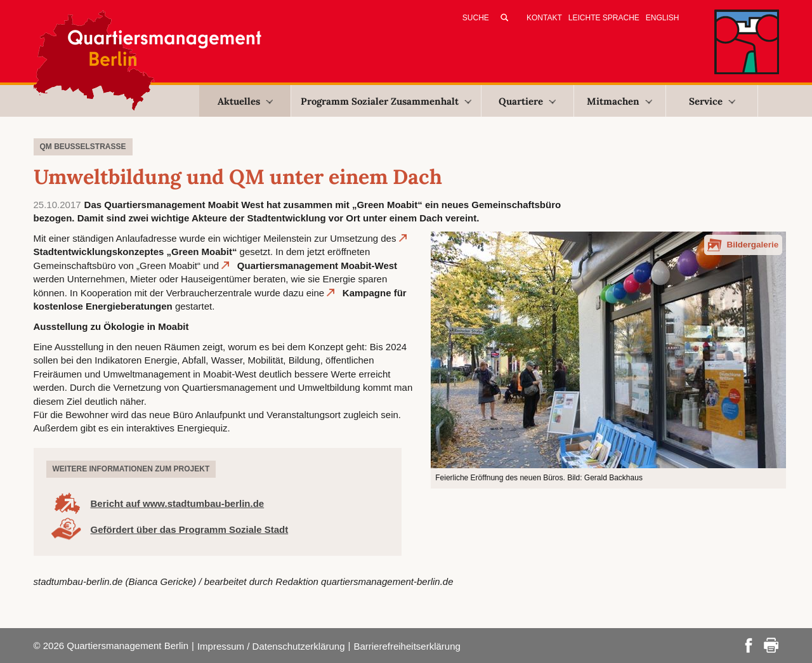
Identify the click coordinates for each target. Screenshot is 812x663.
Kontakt (544, 18)
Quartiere (527, 101)
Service (712, 101)
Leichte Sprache (604, 18)
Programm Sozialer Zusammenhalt (386, 101)
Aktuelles (245, 101)
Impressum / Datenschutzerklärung (271, 646)
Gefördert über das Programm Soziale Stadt (190, 529)
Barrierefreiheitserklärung (407, 646)
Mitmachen (619, 101)
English (663, 18)
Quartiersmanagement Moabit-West (317, 266)
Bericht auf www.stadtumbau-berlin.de (178, 503)
